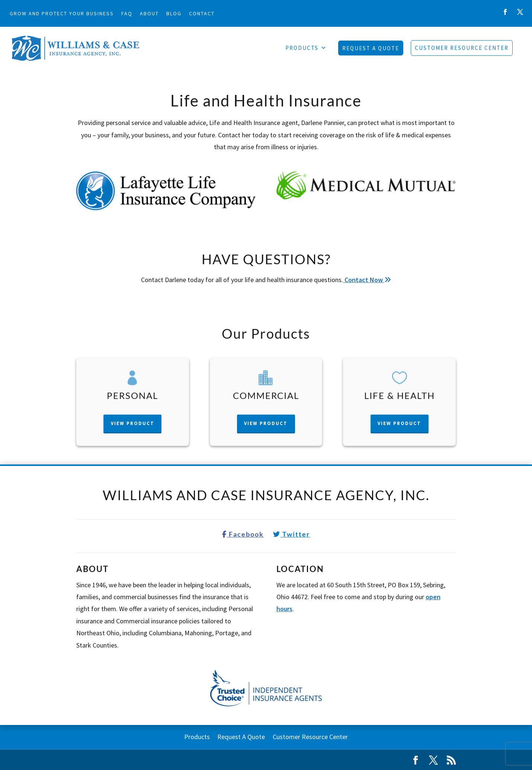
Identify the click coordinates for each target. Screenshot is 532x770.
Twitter (291, 534)
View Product (133, 423)
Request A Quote (371, 48)
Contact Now (367, 280)
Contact (202, 13)
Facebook (243, 534)
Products (306, 48)
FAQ (127, 13)
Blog (174, 13)
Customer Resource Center (462, 48)
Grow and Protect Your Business (62, 13)
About (149, 13)
